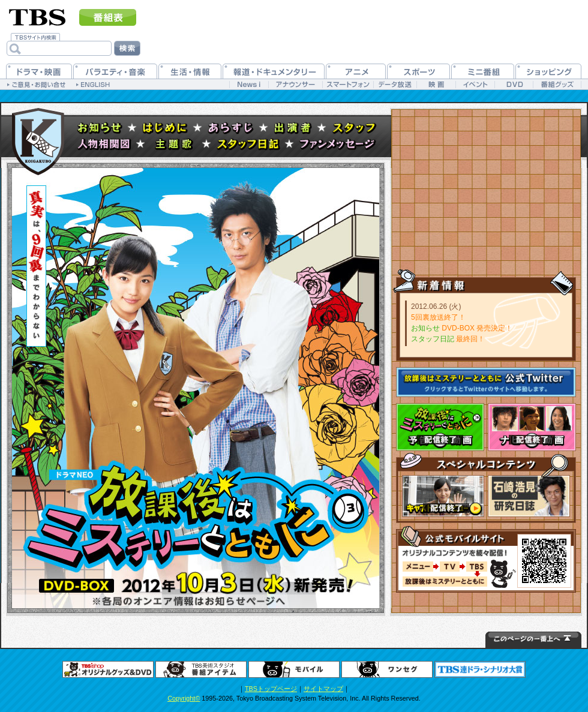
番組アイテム (201, 669)
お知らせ (100, 128)
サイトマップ (323, 689)
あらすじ (231, 128)
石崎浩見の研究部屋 (529, 496)
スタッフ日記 (248, 145)
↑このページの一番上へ (533, 640)
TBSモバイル (294, 669)
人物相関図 (104, 145)
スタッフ (354, 128)
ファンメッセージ (338, 145)
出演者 (293, 128)
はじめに (165, 128)
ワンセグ (387, 669)
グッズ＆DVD (108, 669)
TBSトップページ (271, 689)
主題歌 (174, 145)
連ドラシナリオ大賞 (480, 669)
